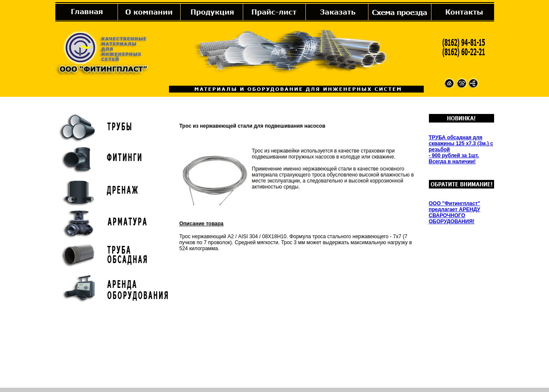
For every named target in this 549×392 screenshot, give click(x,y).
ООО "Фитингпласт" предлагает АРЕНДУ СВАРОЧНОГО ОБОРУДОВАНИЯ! (455, 212)
